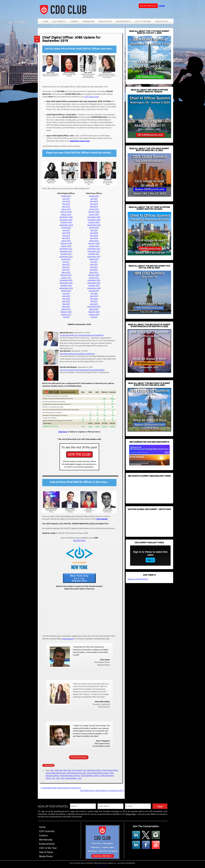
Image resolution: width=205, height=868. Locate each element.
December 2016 (66, 280)
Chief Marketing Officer (90, 775)
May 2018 (66, 235)
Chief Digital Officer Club (56, 773)
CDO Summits (59, 22)
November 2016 (66, 283)
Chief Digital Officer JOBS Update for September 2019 (71, 39)
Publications (105, 21)
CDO (52, 770)
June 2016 (66, 296)
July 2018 (66, 230)
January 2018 (66, 246)
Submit (160, 806)
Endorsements (123, 21)
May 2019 (66, 204)
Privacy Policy (131, 814)
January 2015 (66, 314)
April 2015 (66, 306)
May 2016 (66, 299)
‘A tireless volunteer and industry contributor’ (77, 354)
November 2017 (66, 251)
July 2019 (66, 199)
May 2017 (66, 267)
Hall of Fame (46, 852)
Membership (89, 21)
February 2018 (66, 243)
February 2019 (66, 212)
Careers (74, 22)
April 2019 (66, 206)
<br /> (148, 489)
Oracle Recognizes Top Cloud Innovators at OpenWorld (82, 335)
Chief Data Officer (94, 770)
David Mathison (71, 778)
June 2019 (66, 201)
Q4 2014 (66, 317)
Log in (161, 6)
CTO (62, 778)
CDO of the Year (143, 22)
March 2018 (66, 241)
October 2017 (66, 254)
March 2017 (66, 272)
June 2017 (66, 264)
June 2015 (66, 301)
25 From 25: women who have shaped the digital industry (82, 370)
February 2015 (66, 312)
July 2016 (66, 293)
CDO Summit (102, 519)
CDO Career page (92, 97)
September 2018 (66, 225)
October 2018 (66, 222)
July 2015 (94, 301)
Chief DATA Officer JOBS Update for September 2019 (102, 790)
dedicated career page (80, 141)
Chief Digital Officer (110, 770)
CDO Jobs (67, 770)
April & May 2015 (94, 306)
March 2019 (66, 209)
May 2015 (66, 304)
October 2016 (66, 285)
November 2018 (66, 220)
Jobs (80, 778)
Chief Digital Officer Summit (98, 773)
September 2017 (66, 256)
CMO (58, 778)
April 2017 (66, 270)
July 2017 (66, 262)
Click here (63, 432)
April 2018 (66, 238)
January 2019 (66, 214)
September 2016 (66, 288)
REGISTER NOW (79, 540)
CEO (84, 770)
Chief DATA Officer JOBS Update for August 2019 (60, 788)
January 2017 (66, 278)
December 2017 (66, 249)
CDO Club (59, 770)
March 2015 (66, 309)
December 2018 (66, 217)
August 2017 (66, 259)
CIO (54, 778)
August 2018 (66, 227)
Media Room (161, 21)
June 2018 (66, 233)
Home (46, 21)
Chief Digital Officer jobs (76, 773)
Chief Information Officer (70, 775)
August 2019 (66, 196)
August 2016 (66, 291)
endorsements (68, 639)
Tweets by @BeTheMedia (138, 579)
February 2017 (66, 275)
